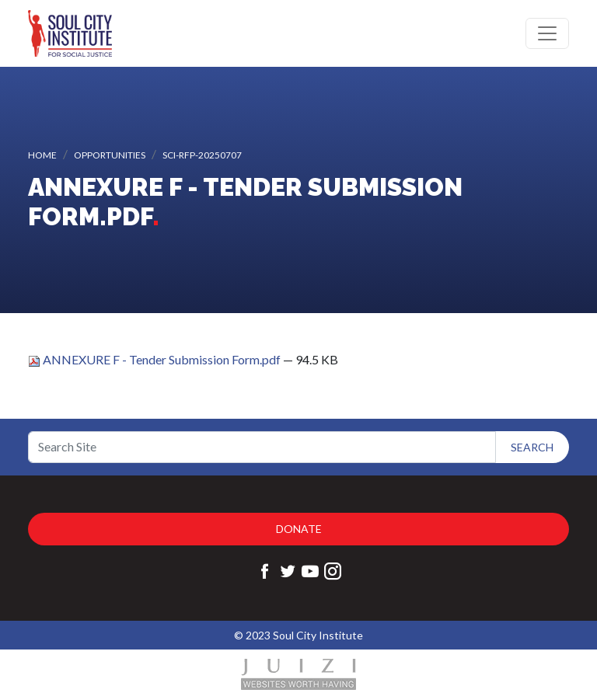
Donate (299, 529)
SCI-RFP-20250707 (202, 155)
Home (42, 155)
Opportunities (110, 155)
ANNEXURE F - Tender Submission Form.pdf (155, 359)
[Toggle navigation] (547, 33)
